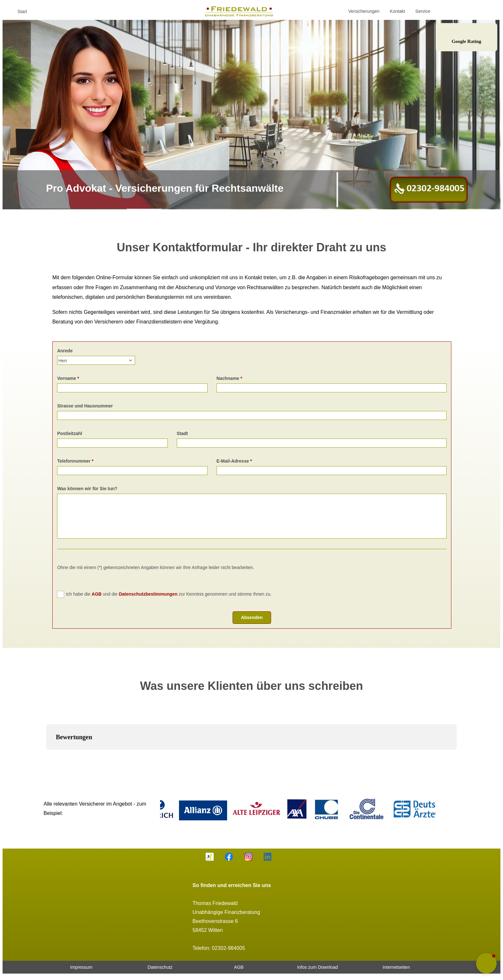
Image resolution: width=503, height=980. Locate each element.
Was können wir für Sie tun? (87, 489)
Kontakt (397, 11)
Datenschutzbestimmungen (148, 594)
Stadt (182, 433)
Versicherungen (364, 11)
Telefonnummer (74, 461)
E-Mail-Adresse (233, 461)
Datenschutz (160, 967)
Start (22, 12)
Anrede (65, 351)
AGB (97, 594)
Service (423, 11)
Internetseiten (396, 967)
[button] (46, 756)
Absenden (252, 617)
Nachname (228, 378)
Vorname (67, 378)
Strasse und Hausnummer (85, 406)
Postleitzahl (70, 433)
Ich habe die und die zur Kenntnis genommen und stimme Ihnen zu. (169, 594)
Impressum (81, 967)
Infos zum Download (317, 967)
